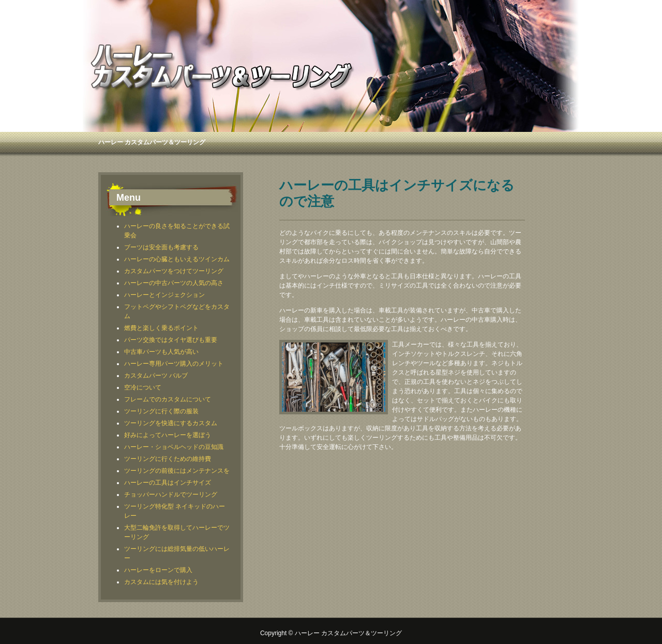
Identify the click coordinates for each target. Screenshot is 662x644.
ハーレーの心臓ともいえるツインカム (177, 259)
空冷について (143, 387)
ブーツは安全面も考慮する (161, 247)
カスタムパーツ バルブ (156, 376)
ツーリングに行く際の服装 (161, 411)
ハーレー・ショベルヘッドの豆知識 (174, 447)
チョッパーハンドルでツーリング (171, 495)
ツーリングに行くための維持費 (168, 459)
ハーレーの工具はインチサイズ (168, 483)
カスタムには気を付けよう (161, 582)
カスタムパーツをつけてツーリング (174, 271)
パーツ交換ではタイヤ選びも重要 (171, 340)
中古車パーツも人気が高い (161, 352)
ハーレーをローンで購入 (158, 570)
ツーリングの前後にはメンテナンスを (177, 471)
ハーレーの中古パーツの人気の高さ (174, 283)
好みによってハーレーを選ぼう (168, 435)
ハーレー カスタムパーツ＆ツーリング (152, 142)
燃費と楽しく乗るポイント (161, 328)
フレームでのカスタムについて (168, 399)
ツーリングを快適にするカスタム (171, 423)
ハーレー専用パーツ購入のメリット (174, 364)
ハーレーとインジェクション (164, 295)
